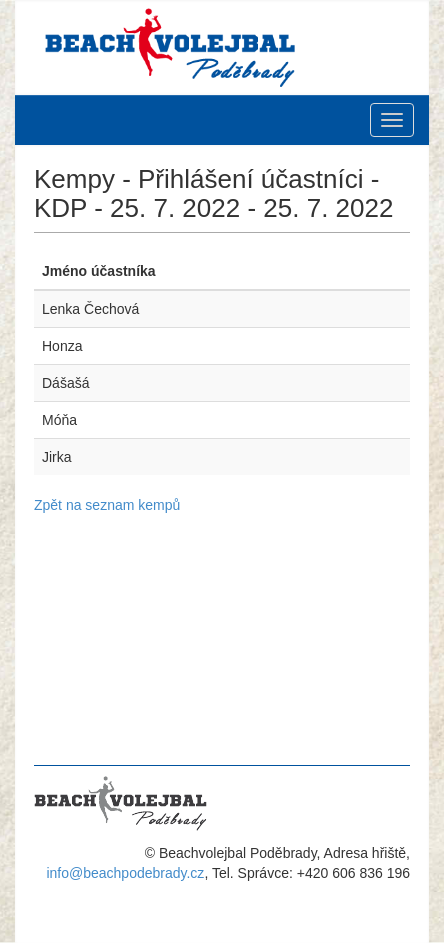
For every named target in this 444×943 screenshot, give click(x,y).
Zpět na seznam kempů (107, 505)
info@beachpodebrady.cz (125, 873)
